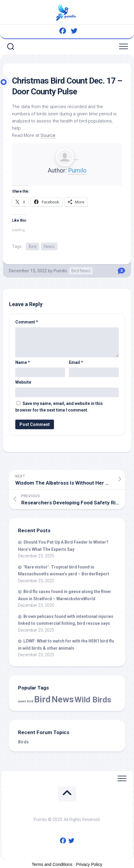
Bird (33, 247)
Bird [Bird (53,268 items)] (42, 699)
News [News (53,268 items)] (63, 699)
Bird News (81, 271)
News (49, 247)
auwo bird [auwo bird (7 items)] (26, 701)
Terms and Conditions (52, 864)
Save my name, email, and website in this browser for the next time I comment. (59, 407)
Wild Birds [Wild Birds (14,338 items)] (93, 700)
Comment (27, 322)
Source (48, 135)
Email (76, 362)
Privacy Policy (89, 864)
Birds (23, 742)
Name (23, 362)
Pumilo (77, 170)
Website (23, 382)
